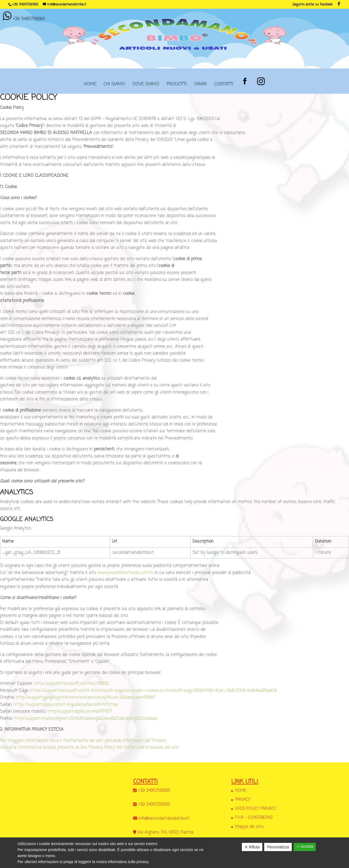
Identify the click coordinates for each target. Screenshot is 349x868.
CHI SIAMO (114, 86)
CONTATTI (224, 86)
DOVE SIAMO (146, 86)
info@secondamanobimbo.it (164, 819)
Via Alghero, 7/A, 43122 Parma (165, 833)
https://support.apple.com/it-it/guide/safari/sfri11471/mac (66, 705)
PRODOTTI (177, 86)
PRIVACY (243, 800)
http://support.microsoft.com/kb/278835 (72, 684)
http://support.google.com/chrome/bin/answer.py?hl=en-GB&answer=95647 (86, 698)
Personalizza (278, 847)
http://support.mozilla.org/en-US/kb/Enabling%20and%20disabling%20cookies (86, 719)
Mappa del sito (249, 827)
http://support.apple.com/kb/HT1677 (80, 712)
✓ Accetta (305, 846)
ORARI (200, 86)
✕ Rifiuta (252, 847)
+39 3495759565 (25, 5)
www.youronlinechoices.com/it (125, 573)
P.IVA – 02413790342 (254, 818)
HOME (90, 86)
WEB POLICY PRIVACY (256, 809)
